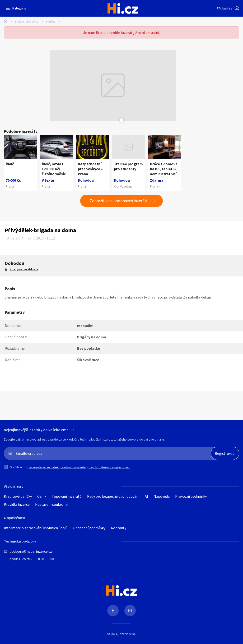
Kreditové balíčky (18, 496)
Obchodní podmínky (89, 528)
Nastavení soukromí (51, 504)
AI (146, 496)
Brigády (51, 21)
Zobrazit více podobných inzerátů (119, 201)
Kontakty (119, 528)
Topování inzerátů (67, 496)
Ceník (42, 496)
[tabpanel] (113, 85)
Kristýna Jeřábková (24, 269)
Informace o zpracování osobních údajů (36, 528)
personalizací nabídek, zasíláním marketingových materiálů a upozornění (79, 467)
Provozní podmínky (191, 496)
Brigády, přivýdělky (27, 21)
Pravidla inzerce (17, 504)
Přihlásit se (225, 8)
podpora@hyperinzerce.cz (31, 551)
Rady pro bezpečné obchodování (113, 496)
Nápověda (162, 496)
